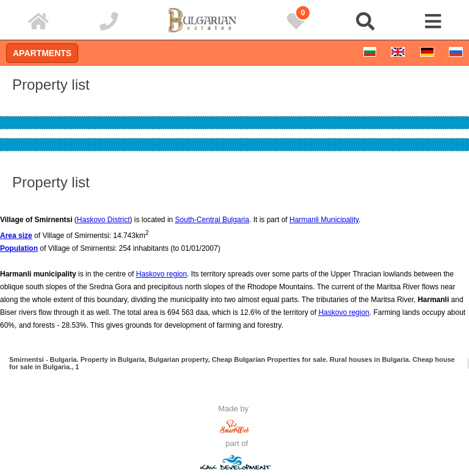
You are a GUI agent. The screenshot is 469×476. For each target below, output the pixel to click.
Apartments (42, 53)
